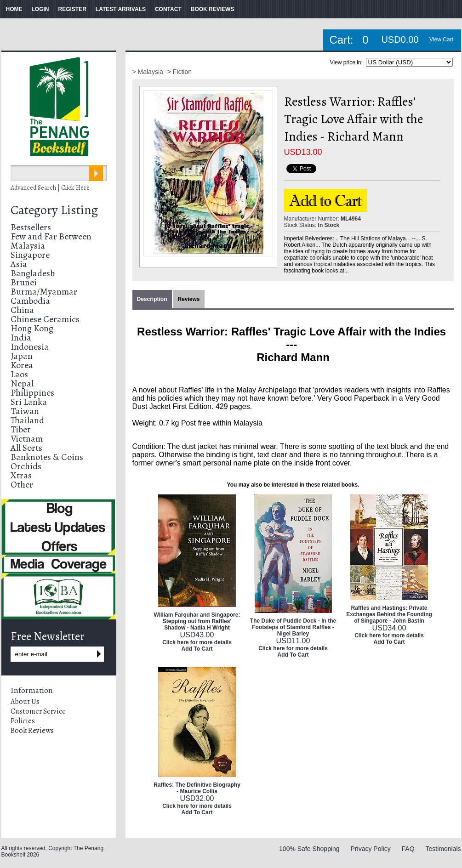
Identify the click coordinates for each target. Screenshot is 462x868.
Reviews (189, 299)
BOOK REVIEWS (213, 9)
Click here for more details (197, 642)
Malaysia (28, 246)
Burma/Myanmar (44, 292)
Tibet (20, 429)
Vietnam (27, 439)
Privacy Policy (371, 849)
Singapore (30, 255)
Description (152, 299)
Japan (22, 356)
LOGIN (40, 9)
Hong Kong (32, 328)
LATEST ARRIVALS (121, 9)
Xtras (21, 475)
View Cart (441, 40)
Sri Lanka (29, 402)
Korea (22, 365)
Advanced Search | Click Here (50, 188)
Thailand (27, 420)
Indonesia (30, 347)
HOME (14, 9)
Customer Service (38, 711)
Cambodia (30, 301)
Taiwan (25, 411)
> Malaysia (149, 72)
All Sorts (26, 448)
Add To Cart (197, 649)
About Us (25, 702)
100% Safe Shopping (309, 849)
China (22, 310)
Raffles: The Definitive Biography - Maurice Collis (197, 788)
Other (22, 485)
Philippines (32, 393)
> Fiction (180, 72)
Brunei (24, 282)
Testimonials (443, 849)
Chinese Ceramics (45, 319)
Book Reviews (32, 731)
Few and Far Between (51, 236)
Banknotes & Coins (47, 457)
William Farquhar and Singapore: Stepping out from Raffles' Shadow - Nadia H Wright (197, 621)
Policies (23, 721)
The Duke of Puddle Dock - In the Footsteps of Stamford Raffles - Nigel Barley (293, 627)
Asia (19, 264)
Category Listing (54, 210)
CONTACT (168, 9)
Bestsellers (31, 227)
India (21, 338)
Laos (19, 374)
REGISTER (72, 9)
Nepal (22, 383)
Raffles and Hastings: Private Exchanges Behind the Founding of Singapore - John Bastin (389, 614)
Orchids (26, 466)
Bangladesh (33, 273)
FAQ (408, 849)
